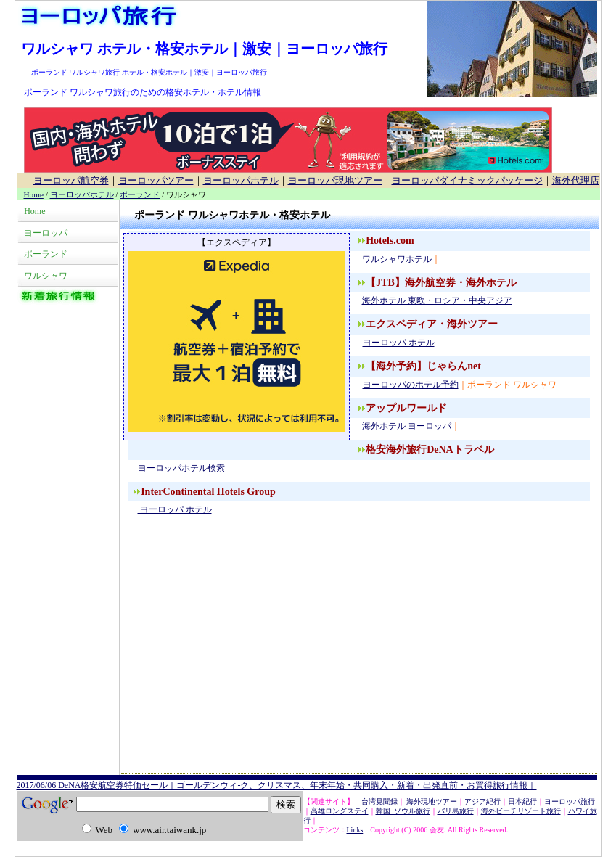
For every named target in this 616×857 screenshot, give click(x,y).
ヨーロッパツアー (156, 181)
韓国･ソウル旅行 (403, 811)
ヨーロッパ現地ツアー (335, 181)
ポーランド (140, 194)
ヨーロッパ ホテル (398, 343)
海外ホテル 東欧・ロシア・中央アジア (437, 300)
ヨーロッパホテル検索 (181, 468)
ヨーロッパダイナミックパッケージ (467, 181)
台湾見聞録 (379, 801)
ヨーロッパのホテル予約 (410, 385)
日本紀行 (522, 801)
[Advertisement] (359, 657)
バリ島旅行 (456, 811)
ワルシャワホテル (397, 259)
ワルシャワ (46, 276)
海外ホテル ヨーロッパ (407, 426)
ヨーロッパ (46, 233)
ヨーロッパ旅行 (570, 801)
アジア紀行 (482, 801)
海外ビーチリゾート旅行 (521, 811)
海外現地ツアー (432, 801)
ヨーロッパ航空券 (71, 181)
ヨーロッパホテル (241, 181)
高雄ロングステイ (340, 811)
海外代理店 (576, 181)
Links (355, 830)
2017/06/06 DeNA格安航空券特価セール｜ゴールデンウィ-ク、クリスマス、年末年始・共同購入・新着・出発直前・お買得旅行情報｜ (277, 785)
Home (34, 194)
